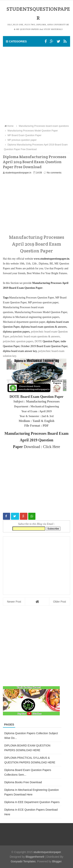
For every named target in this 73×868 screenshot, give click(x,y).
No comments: (54, 173)
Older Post (60, 602)
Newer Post (14, 602)
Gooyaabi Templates (23, 861)
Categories (16, 41)
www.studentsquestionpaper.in (52, 259)
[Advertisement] (36, 85)
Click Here (51, 447)
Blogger (57, 861)
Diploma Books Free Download (23, 782)
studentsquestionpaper (47, 852)
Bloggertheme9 (35, 857)
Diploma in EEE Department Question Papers (32, 802)
